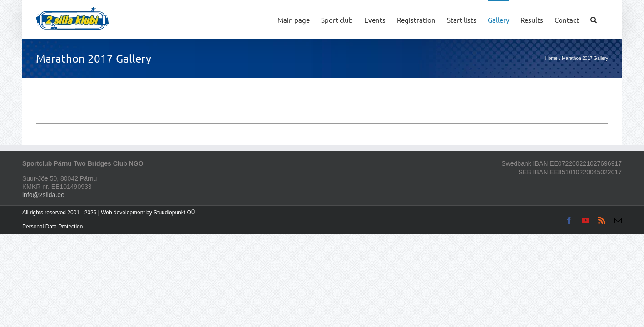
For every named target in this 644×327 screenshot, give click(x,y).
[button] (605, 19)
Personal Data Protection (52, 227)
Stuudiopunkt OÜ (174, 213)
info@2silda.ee (43, 195)
